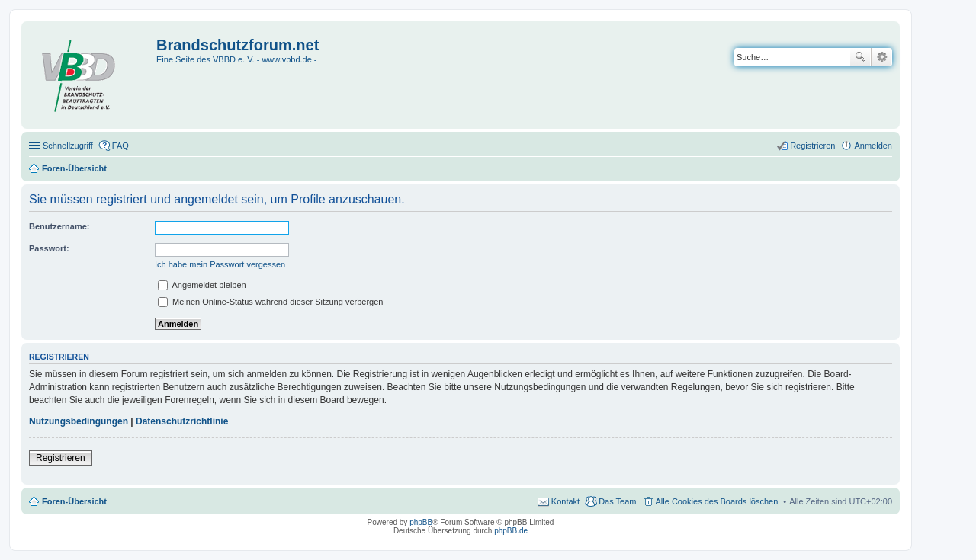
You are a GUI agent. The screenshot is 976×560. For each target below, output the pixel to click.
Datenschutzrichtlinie (182, 421)
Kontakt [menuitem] (565, 501)
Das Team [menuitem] (617, 501)
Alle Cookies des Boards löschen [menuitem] (717, 501)
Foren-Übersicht (74, 501)
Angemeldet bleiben (202, 285)
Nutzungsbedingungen (79, 421)
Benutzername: (59, 226)
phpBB (421, 522)
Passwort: (49, 248)
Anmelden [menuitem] (873, 146)
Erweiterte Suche (882, 57)
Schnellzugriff (68, 146)
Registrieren (61, 458)
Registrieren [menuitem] (812, 146)
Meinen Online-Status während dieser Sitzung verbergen (270, 302)
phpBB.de (511, 531)
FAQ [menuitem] (120, 146)
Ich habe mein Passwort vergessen (220, 264)
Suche (860, 57)
